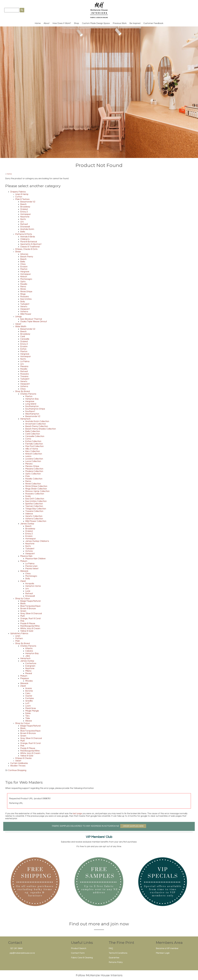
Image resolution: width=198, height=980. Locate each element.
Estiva (23, 349)
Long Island (31, 404)
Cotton (19, 197)
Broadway (25, 207)
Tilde (28, 718)
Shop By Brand (22, 391)
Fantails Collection (34, 444)
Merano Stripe (32, 466)
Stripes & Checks (23, 758)
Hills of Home (32, 449)
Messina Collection (34, 469)
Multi (22, 616)
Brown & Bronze (28, 609)
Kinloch (24, 277)
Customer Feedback (153, 23)
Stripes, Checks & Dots (26, 249)
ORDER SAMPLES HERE (133, 826)
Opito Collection (33, 474)
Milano (28, 671)
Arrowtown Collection (36, 424)
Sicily (23, 302)
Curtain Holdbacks (19, 763)
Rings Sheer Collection (36, 489)
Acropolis (30, 584)
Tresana (24, 376)
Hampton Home (33, 586)
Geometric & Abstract (31, 244)
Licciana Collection (34, 459)
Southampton (32, 406)
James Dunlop (27, 524)
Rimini (23, 289)
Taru (27, 716)
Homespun (25, 214)
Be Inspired (135, 23)
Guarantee (114, 958)
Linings (18, 317)
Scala (28, 496)
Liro (22, 222)
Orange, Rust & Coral (30, 619)
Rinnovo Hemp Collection (37, 491)
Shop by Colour (23, 599)
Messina (24, 366)
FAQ (111, 948)
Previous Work (120, 23)
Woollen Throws (18, 766)
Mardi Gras (31, 708)
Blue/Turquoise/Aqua (30, 606)
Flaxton (24, 269)
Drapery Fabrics (18, 192)
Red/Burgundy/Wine (30, 626)
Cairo (28, 693)
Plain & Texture (22, 199)
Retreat (24, 224)
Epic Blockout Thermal (31, 319)
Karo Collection (33, 451)
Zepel (23, 581)
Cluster (29, 696)
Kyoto (23, 219)
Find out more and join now (99, 924)
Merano (29, 464)
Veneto (24, 307)
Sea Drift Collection (35, 499)
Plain (18, 641)
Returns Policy (116, 962)
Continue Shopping (17, 770)
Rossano (25, 297)
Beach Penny (27, 257)
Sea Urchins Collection (36, 501)
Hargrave (25, 272)
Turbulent (25, 304)
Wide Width (21, 327)
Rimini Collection (33, 484)
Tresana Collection (34, 511)
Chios (23, 264)
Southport (30, 411)
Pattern (19, 638)
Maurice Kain (26, 556)
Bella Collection (33, 431)
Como (28, 439)
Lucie (28, 591)
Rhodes (29, 681)
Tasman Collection (34, 506)
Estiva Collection (33, 441)
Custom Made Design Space (96, 23)
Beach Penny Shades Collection (41, 429)
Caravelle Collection (35, 436)
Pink (22, 621)
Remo (23, 287)
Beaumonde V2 (28, 202)
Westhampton (32, 414)
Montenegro (26, 279)
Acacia (28, 688)
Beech (23, 204)
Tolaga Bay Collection (36, 509)
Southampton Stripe (35, 409)
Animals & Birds (28, 237)
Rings (23, 294)
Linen (18, 636)
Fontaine (29, 698)
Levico (28, 456)
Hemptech (25, 419)
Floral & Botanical (29, 242)
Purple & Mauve (28, 624)
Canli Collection (33, 434)
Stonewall (25, 227)
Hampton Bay (32, 399)
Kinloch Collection (34, 454)
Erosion (24, 267)
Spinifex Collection (34, 504)
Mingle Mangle (32, 711)
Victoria (29, 551)
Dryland (24, 209)
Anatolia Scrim (27, 229)
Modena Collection (34, 471)
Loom (28, 706)
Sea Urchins (26, 299)
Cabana (29, 651)
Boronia (29, 691)
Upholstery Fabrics (19, 633)
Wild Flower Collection (36, 521)
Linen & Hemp (22, 194)
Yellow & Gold (27, 631)
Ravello (24, 284)
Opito (23, 282)
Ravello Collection (34, 479)
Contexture (31, 663)
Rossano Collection (35, 494)
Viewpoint (25, 309)
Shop (76, 23)
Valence (29, 514)
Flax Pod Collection (34, 446)
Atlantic (29, 648)
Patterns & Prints (24, 234)
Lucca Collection (33, 461)
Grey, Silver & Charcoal (31, 614)
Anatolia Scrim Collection (37, 421)
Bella (23, 232)
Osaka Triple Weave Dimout (34, 322)
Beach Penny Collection (37, 426)
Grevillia (29, 701)
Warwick (24, 571)
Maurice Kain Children (35, 559)
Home (38, 23)
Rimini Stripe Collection (36, 486)
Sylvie (28, 713)
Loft (27, 703)
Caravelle (25, 339)
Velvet (18, 324)
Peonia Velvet (32, 569)
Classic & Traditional (30, 247)
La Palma (25, 361)
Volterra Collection (34, 519)
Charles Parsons (28, 394)
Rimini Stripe (26, 292)
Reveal (29, 673)
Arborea (24, 254)
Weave (29, 721)
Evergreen (30, 666)
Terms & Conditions (118, 953)
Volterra (24, 312)
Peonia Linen (31, 566)
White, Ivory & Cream (30, 629)
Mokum (24, 561)
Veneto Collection (34, 516)
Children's (25, 239)
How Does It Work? (62, 23)
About (47, 23)
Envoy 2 (24, 212)
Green (23, 611)
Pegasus (25, 678)
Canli (23, 337)
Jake (28, 656)
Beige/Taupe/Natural (30, 601)
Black (23, 604)
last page (77, 814)
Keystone (25, 217)
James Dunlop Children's (37, 541)
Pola (27, 476)
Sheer (18, 252)
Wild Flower (26, 314)
